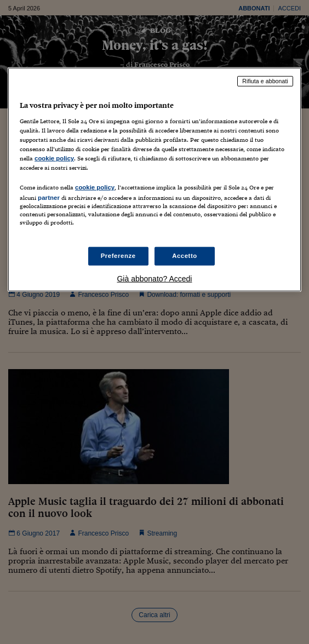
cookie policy (54, 158)
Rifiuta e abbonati (265, 81)
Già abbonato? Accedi (154, 278)
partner (49, 198)
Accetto (185, 256)
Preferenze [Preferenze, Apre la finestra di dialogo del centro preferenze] (118, 256)
